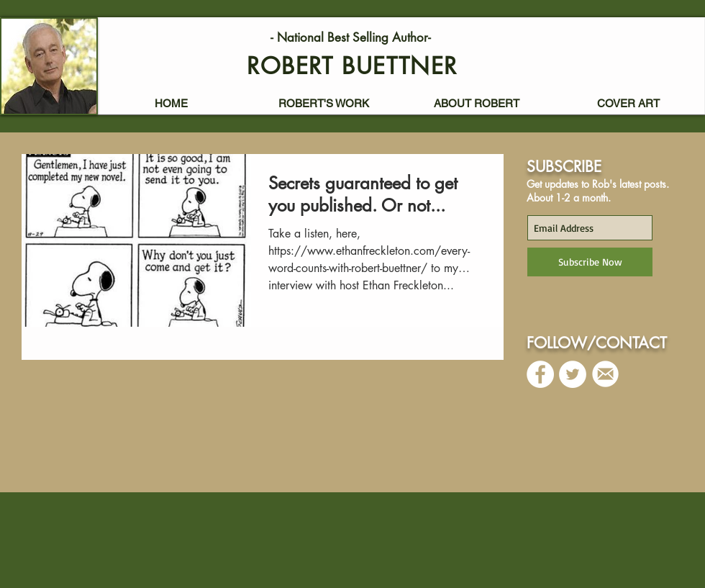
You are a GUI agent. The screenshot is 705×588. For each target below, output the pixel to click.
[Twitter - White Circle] (573, 374)
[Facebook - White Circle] (540, 374)
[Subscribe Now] (590, 262)
